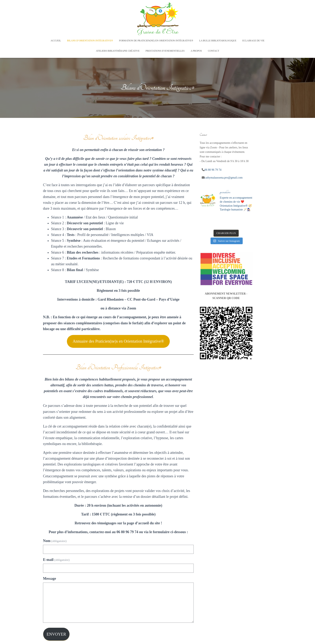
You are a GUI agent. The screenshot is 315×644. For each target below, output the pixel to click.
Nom (55, 541)
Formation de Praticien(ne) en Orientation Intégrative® (156, 41)
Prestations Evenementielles (165, 51)
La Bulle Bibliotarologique (218, 41)
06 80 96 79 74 (213, 170)
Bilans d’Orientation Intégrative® (90, 41)
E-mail (56, 560)
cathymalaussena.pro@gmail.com (223, 178)
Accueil (56, 41)
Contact (214, 51)
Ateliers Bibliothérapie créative (118, 51)
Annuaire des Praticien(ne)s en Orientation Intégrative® (118, 341)
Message (50, 579)
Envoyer (56, 634)
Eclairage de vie (254, 41)
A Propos (196, 51)
